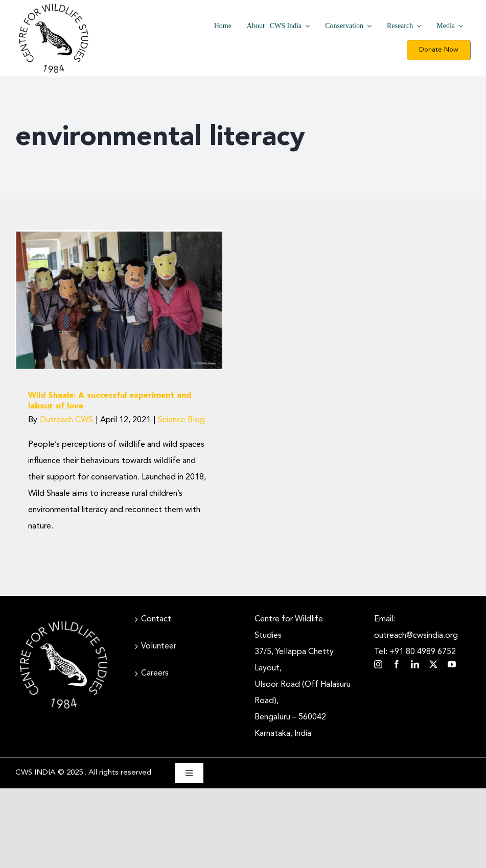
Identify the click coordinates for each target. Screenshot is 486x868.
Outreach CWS (66, 420)
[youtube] (452, 664)
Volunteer (159, 646)
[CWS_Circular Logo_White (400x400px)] (64, 620)
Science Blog (181, 420)
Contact (156, 619)
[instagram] (378, 664)
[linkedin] (415, 664)
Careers (155, 673)
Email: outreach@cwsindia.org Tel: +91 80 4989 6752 (416, 636)
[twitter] (433, 664)
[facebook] (397, 664)
